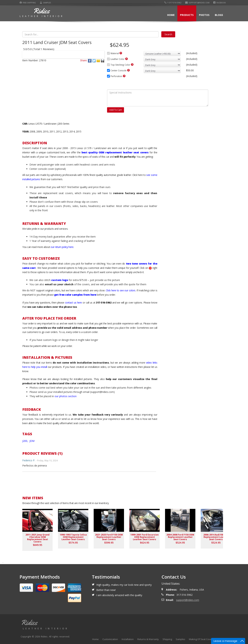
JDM (32, 441)
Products (187, 15)
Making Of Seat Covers (201, 639)
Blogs (219, 15)
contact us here (73, 303)
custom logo (60, 280)
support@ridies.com (197, 3)
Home (171, 15)
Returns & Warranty (148, 639)
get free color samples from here (75, 295)
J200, (26, 441)
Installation (128, 639)
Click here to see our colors (121, 290)
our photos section (66, 396)
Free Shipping (28, 3)
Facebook (220, 3)
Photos (204, 15)
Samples (45, 3)
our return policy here (62, 247)
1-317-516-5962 (173, 3)
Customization (110, 639)
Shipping (167, 639)
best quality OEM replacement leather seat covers (115, 152)
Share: (84, 60)
